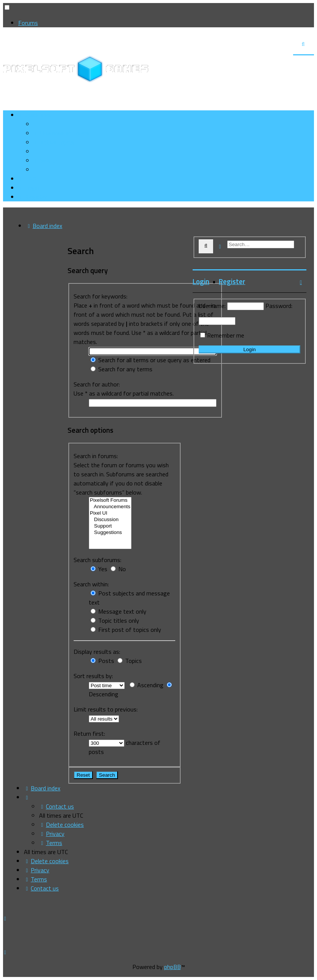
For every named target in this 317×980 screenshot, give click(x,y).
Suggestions (110, 533)
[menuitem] (61, 133)
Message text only (118, 611)
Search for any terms (122, 369)
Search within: (91, 584)
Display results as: (97, 652)
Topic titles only (115, 620)
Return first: (89, 733)
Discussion (110, 520)
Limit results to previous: (106, 709)
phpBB (173, 967)
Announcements (110, 507)
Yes (99, 569)
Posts (102, 661)
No (118, 569)
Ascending (147, 685)
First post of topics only (126, 630)
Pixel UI (110, 513)
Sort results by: (93, 676)
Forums (28, 23)
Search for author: (97, 384)
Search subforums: (97, 560)
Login (201, 281)
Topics (130, 661)
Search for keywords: (100, 296)
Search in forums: (96, 456)
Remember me (226, 335)
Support (110, 526)
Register (232, 281)
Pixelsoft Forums (110, 500)
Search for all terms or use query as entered (151, 360)
